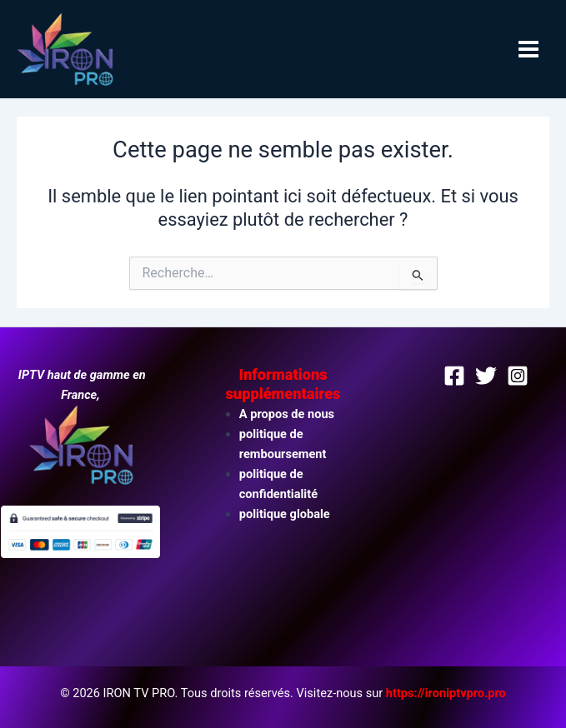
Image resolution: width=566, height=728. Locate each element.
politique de (271, 434)
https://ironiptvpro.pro (446, 693)
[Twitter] (486, 376)
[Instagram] (518, 376)
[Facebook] (454, 376)
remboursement (283, 454)
